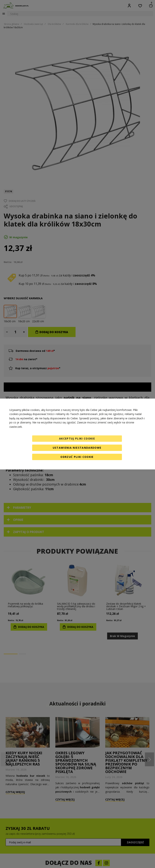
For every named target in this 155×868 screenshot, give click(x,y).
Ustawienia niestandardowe (77, 448)
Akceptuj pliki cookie (77, 438)
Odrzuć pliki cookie (77, 457)
